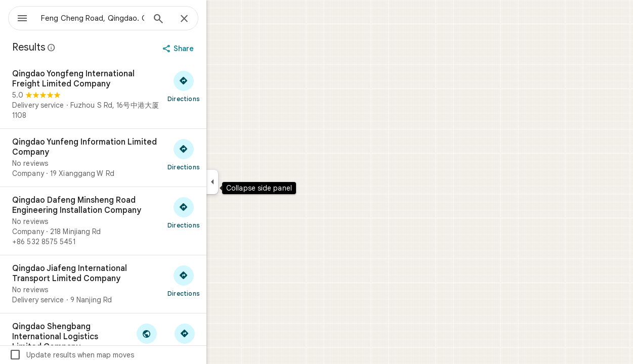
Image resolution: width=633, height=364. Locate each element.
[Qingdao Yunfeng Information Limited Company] (140, 158)
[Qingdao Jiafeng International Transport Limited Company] (140, 284)
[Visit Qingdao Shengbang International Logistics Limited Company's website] (183, 339)
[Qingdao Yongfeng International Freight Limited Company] (140, 95)
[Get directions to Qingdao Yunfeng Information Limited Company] (220, 154)
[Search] (195, 20)
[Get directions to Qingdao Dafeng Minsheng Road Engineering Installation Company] (220, 212)
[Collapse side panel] (249, 182)
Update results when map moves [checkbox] (108, 355)
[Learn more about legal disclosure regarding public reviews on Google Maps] (88, 48)
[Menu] (18, 17)
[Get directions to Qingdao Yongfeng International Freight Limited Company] (220, 86)
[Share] (216, 49)
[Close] (221, 19)
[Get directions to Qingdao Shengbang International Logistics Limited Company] (221, 339)
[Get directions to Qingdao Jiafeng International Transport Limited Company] (220, 281)
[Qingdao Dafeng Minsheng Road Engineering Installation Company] (140, 221)
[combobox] (119, 18)
